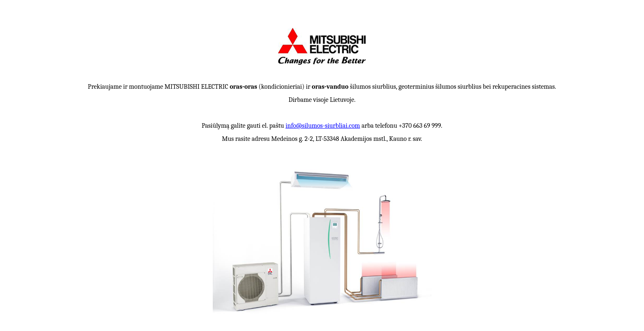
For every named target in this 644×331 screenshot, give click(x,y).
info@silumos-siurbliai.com (323, 126)
